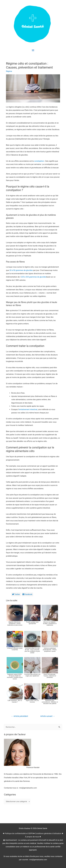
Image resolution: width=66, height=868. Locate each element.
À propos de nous (32, 837)
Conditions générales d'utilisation (48, 833)
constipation (39, 161)
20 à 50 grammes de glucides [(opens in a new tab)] (21, 270)
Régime (9, 71)
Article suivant (48, 716)
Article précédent (20, 716)
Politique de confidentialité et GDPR (19, 833)
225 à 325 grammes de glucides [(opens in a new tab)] (34, 277)
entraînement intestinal (28, 409)
